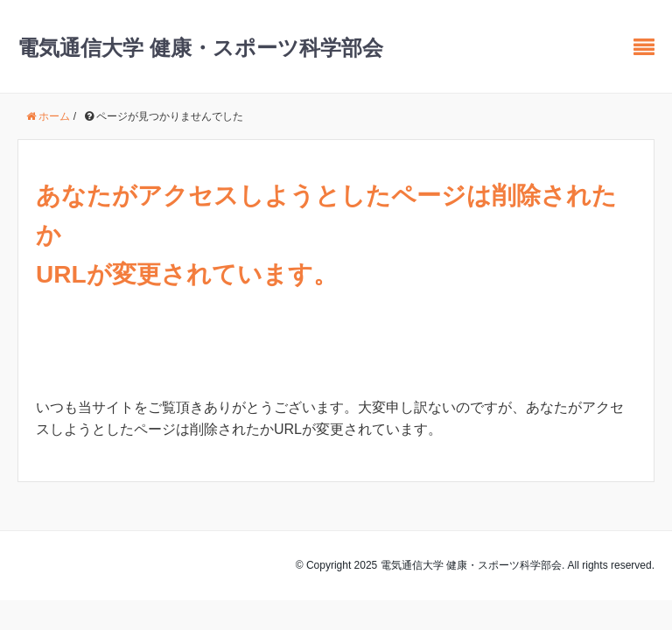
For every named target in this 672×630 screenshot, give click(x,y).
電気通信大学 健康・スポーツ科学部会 (200, 48)
